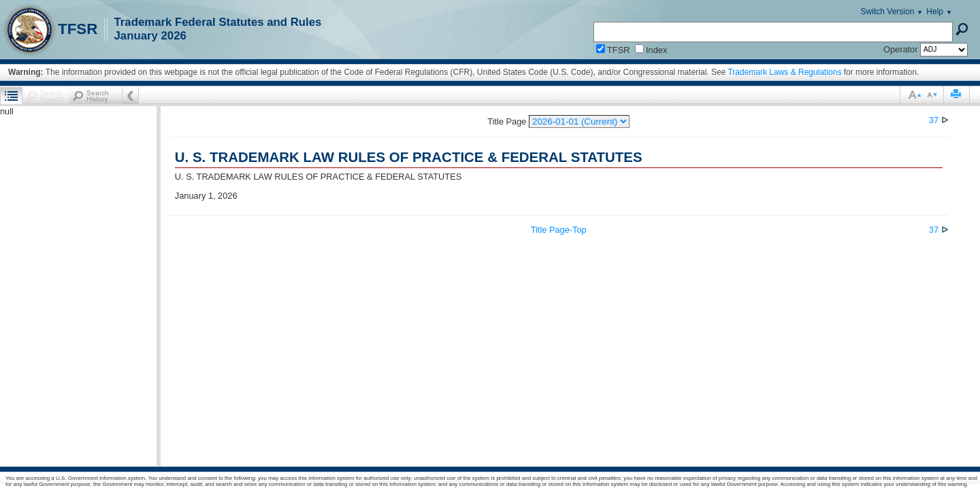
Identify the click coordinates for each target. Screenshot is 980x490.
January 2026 (150, 36)
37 (935, 120)
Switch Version (888, 12)
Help (935, 12)
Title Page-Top (559, 230)
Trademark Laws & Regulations (784, 72)
